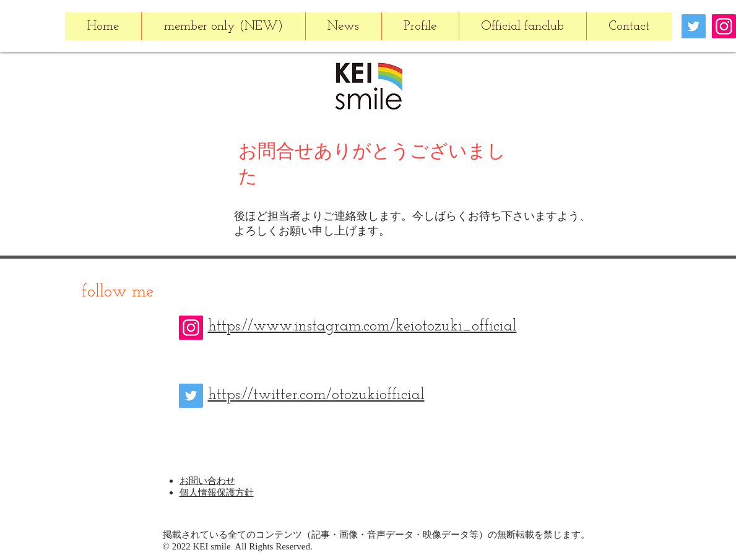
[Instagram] (724, 26)
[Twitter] (694, 26)
